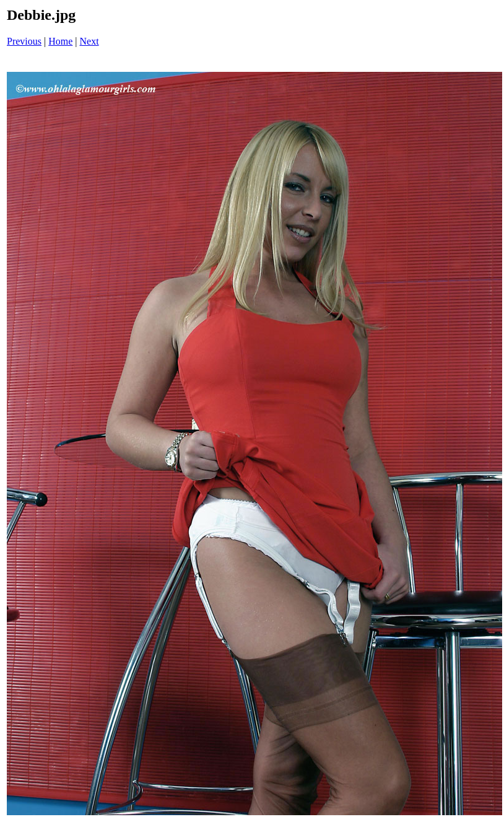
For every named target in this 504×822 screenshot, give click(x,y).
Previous (24, 41)
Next (89, 41)
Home (60, 41)
